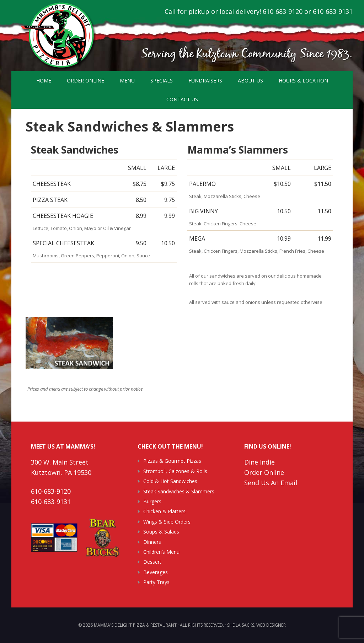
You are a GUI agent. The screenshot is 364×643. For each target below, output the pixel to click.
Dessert (152, 562)
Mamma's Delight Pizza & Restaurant (58, 36)
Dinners (152, 542)
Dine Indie (259, 462)
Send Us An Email (271, 483)
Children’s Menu (161, 552)
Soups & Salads (161, 532)
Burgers (152, 501)
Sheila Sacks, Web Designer (256, 625)
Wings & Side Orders (167, 522)
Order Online (264, 472)
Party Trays (156, 582)
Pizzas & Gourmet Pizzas (172, 461)
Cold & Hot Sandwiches (170, 481)
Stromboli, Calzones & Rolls (175, 471)
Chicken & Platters (164, 511)
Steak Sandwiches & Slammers (179, 491)
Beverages (156, 572)
